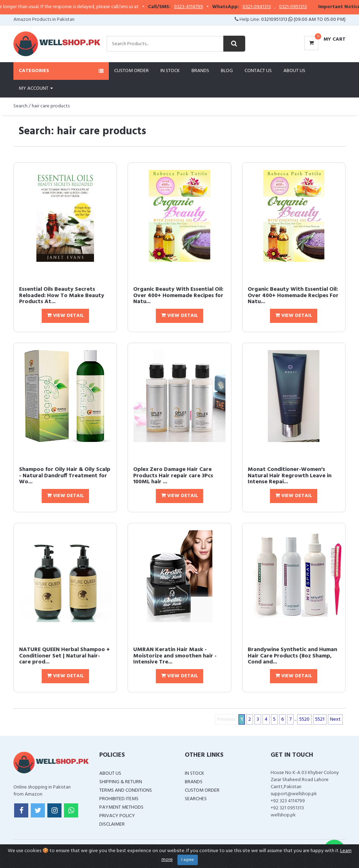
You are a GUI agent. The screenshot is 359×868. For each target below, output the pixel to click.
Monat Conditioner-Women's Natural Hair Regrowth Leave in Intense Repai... (290, 476)
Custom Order (131, 71)
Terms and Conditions (126, 790)
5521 (320, 719)
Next (335, 719)
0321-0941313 (270, 7)
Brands (200, 71)
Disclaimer (112, 824)
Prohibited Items (119, 799)
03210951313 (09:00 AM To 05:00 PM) (303, 20)
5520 (304, 719)
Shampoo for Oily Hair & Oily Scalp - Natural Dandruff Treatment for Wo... (65, 476)
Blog (227, 71)
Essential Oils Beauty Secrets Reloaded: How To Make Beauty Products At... (62, 296)
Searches (196, 799)
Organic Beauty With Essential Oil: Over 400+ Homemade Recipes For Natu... (293, 296)
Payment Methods (121, 807)
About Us (294, 71)
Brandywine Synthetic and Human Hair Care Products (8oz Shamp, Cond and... (292, 656)
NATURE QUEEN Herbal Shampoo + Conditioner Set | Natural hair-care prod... (64, 656)
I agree (188, 860)
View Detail (65, 316)
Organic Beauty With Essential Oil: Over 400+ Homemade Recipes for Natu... (178, 296)
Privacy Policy (117, 816)
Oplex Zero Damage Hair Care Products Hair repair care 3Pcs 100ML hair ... (173, 476)
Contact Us (258, 71)
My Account (36, 88)
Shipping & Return (121, 782)
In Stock (170, 71)
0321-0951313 (306, 7)
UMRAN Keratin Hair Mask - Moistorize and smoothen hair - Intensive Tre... (175, 656)
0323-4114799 (202, 7)
